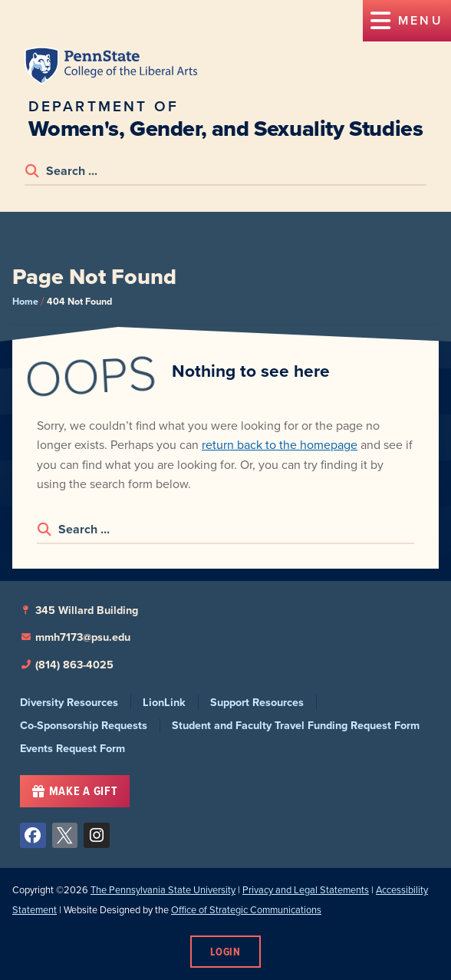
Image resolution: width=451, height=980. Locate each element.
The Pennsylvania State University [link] (163, 890)
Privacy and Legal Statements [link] (306, 890)
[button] (407, 21)
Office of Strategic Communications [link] (246, 910)
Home (25, 301)
